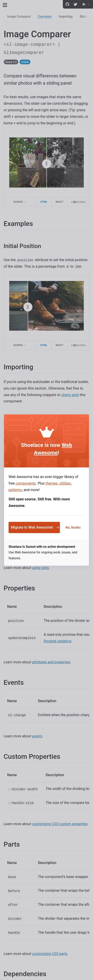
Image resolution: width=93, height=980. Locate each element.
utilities (65, 483)
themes (51, 483)
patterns (15, 490)
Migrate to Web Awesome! (35, 527)
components (26, 483)
